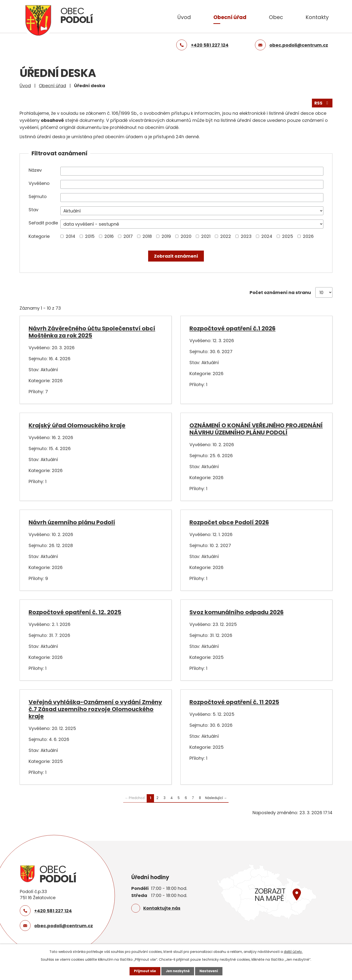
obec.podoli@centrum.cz (64, 925)
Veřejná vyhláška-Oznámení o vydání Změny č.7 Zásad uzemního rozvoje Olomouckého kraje (95, 709)
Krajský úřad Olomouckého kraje (77, 425)
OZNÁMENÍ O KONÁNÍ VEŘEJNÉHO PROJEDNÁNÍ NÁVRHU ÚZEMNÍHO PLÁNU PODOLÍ (256, 429)
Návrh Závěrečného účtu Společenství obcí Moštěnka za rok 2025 (92, 332)
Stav (33, 209)
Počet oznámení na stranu (280, 292)
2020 (186, 236)
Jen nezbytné (178, 971)
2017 (128, 236)
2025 (288, 236)
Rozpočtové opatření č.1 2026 (232, 328)
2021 (206, 236)
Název (35, 170)
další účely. (293, 951)
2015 (90, 236)
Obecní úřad (230, 17)
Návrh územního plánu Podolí (72, 522)
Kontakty (317, 17)
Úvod (184, 17)
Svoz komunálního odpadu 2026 (236, 612)
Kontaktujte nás (162, 908)
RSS (322, 102)
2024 (267, 236)
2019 (166, 236)
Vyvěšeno (39, 183)
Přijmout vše (144, 971)
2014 (71, 236)
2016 (109, 236)
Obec (276, 17)
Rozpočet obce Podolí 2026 (229, 522)
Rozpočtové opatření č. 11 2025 (234, 701)
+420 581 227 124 (53, 910)
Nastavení (210, 971)
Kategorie (39, 236)
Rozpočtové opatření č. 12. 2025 (75, 612)
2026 (308, 236)
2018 (147, 236)
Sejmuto (38, 196)
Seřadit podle (43, 223)
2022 (226, 236)
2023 (246, 236)
